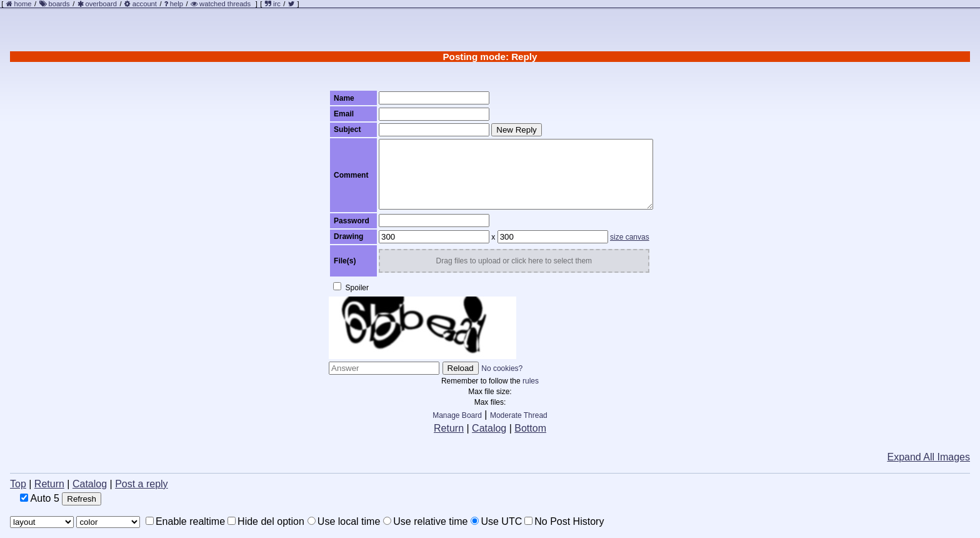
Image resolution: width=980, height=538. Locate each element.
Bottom (530, 428)
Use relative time (425, 521)
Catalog (489, 428)
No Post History (564, 521)
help (177, 4)
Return (449, 428)
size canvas (630, 237)
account (145, 4)
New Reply (516, 130)
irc (273, 4)
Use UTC (496, 521)
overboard (101, 4)
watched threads (221, 4)
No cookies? (502, 368)
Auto (40, 498)
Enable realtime (185, 521)
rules (531, 381)
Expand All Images (928, 457)
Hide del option (266, 521)
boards (59, 4)
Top (18, 484)
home (23, 4)
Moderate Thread (519, 415)
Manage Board (457, 415)
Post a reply (141, 484)
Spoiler (351, 287)
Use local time (344, 521)
